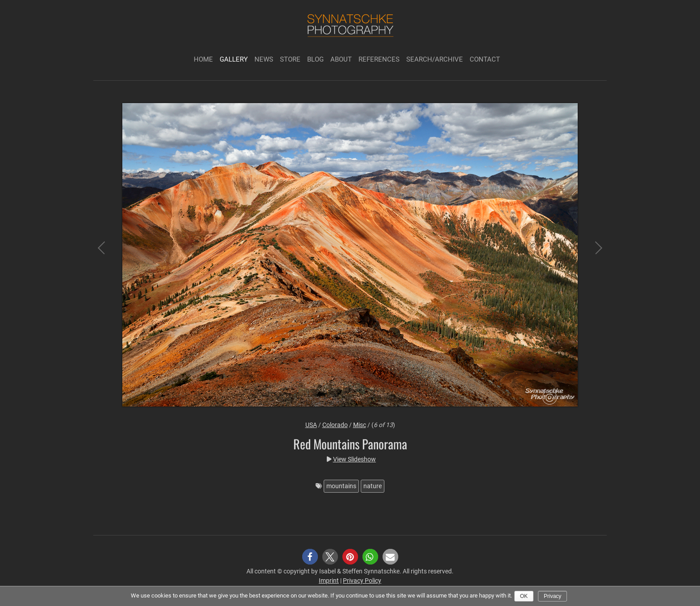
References (379, 59)
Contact (485, 59)
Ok (524, 596)
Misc (360, 425)
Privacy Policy (362, 581)
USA (311, 425)
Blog (315, 59)
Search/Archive (435, 59)
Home (203, 59)
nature (373, 486)
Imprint (329, 581)
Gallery (234, 59)
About (341, 59)
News (264, 59)
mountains (341, 486)
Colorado (335, 425)
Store (290, 59)
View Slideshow (354, 459)
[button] (310, 557)
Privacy (552, 596)
